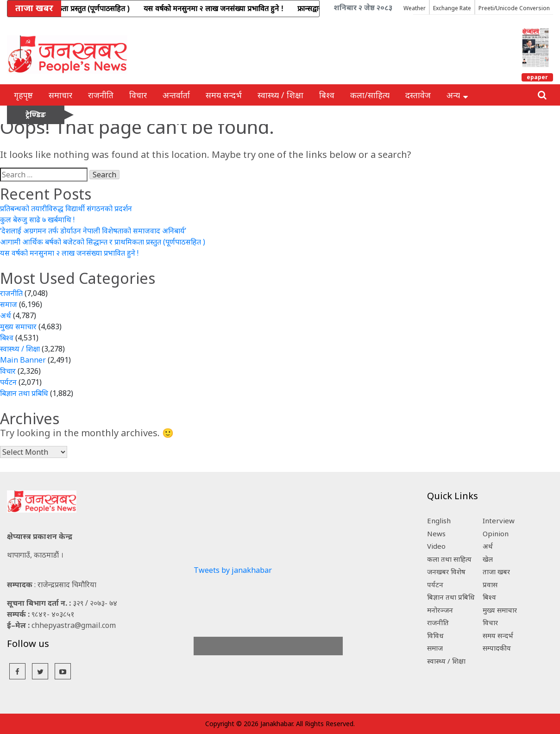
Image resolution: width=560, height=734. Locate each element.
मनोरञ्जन (440, 610)
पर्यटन (8, 382)
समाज (9, 304)
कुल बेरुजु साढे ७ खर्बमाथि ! (37, 220)
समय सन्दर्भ (224, 95)
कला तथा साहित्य (449, 559)
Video (436, 546)
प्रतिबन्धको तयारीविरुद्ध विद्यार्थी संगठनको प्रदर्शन (66, 208)
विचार (138, 95)
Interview (499, 521)
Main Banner (23, 360)
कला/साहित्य (370, 95)
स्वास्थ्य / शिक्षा (280, 95)
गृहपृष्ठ (23, 95)
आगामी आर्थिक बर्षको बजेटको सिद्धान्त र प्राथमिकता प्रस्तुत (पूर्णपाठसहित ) (103, 242)
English (439, 521)
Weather (415, 8)
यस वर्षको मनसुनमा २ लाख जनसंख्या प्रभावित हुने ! (69, 253)
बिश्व (327, 95)
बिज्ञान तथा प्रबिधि (24, 393)
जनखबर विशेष (446, 571)
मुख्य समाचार (18, 326)
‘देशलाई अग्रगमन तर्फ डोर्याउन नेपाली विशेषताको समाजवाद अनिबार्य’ (93, 231)
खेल (488, 559)
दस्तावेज (418, 95)
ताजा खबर (496, 571)
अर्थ (6, 315)
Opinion (496, 533)
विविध (435, 635)
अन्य (457, 95)
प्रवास (490, 584)
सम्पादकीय (497, 648)
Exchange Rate (452, 8)
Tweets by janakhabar (233, 570)
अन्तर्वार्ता (176, 95)
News (436, 533)
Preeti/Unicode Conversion (514, 8)
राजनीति (101, 95)
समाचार (60, 95)
